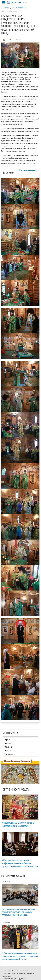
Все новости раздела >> (29, 170)
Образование (8, 747)
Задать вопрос (9, 754)
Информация (8, 750)
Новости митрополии (19, 8)
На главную (6, 8)
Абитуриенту (8, 743)
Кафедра (7, 740)
